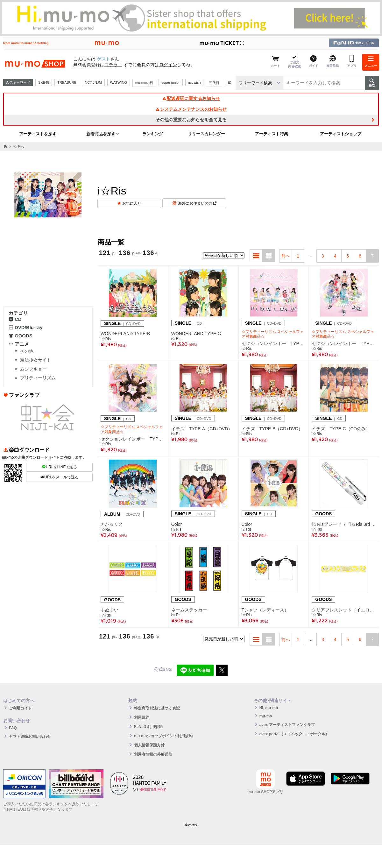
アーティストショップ (341, 134)
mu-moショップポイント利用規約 (163, 736)
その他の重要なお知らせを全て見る (191, 120)
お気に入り (132, 203)
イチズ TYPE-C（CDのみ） (341, 429)
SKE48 (44, 82)
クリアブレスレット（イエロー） (344, 610)
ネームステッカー (189, 610)
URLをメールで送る (59, 477)
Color (177, 524)
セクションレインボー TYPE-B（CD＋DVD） (344, 343)
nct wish (195, 82)
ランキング (153, 134)
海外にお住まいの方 (197, 203)
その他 (27, 351)
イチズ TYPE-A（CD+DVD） (202, 429)
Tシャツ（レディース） (265, 610)
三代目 (214, 83)
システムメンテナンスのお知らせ (191, 109)
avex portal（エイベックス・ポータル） (294, 734)
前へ (286, 256)
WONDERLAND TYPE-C (196, 334)
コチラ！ (113, 65)
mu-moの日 (144, 83)
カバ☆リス (112, 524)
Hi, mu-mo (269, 708)
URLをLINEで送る (60, 467)
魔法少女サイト (36, 360)
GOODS (21, 336)
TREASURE (67, 82)
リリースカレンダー (206, 134)
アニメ (19, 344)
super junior (170, 82)
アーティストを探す (38, 134)
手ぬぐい (110, 610)
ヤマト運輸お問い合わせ (30, 737)
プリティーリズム (38, 378)
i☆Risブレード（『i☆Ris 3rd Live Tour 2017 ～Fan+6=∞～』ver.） (344, 524)
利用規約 (142, 717)
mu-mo (266, 716)
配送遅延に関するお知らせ (191, 98)
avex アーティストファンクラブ (287, 725)
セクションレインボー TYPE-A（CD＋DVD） (274, 343)
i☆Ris (106, 339)
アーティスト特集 (272, 134)
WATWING (119, 82)
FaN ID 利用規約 (148, 727)
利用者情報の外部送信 (153, 754)
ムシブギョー (33, 369)
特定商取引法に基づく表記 (157, 708)
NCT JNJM (93, 82)
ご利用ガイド (20, 708)
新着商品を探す (101, 134)
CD (15, 319)
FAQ (13, 728)
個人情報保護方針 (149, 745)
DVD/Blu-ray (26, 327)
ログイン (168, 65)
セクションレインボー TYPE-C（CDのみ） (133, 439)
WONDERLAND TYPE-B (125, 334)
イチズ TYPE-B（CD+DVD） (272, 429)
